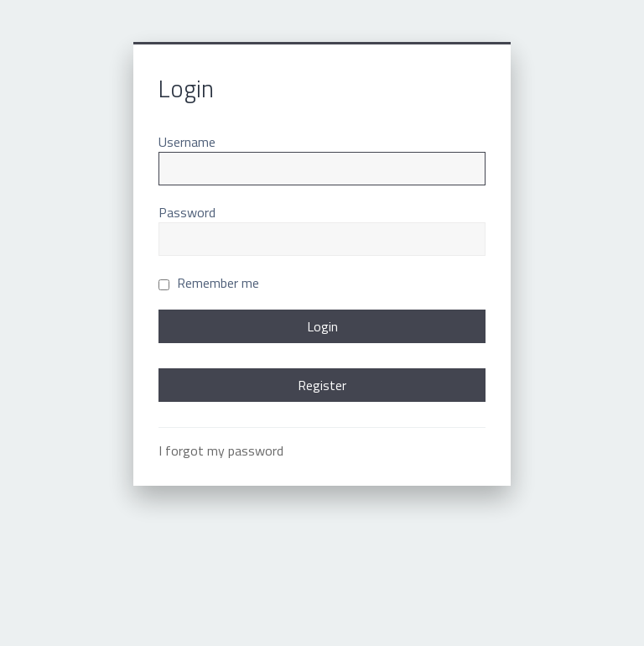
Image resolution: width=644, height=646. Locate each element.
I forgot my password (221, 451)
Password (187, 212)
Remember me (209, 283)
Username (187, 142)
